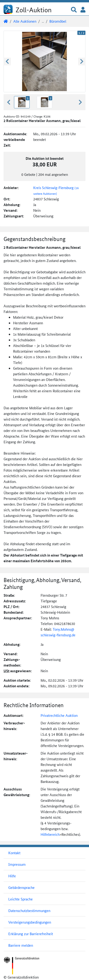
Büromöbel (58, 21)
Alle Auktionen (25, 21)
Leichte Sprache (21, 899)
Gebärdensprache (21, 887)
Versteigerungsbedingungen (30, 922)
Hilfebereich (50, 834)
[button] (74, 10)
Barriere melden (21, 945)
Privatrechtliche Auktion (59, 715)
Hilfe (12, 876)
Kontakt (14, 853)
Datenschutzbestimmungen (29, 910)
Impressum (17, 864)
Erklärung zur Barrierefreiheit (31, 934)
